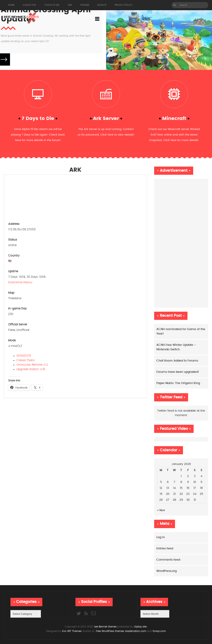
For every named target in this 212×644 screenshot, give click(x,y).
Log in (161, 537)
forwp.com (159, 631)
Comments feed (168, 560)
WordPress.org (167, 571)
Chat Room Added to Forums (177, 361)
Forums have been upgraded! (178, 372)
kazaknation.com (136, 631)
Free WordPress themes (110, 631)
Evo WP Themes (72, 631)
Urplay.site (140, 627)
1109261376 (24, 356)
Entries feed (165, 549)
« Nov (161, 510)
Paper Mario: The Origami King (178, 383)
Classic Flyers (26, 360)
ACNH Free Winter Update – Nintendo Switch (176, 347)
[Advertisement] (181, 243)
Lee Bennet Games (105, 627)
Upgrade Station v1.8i (31, 369)
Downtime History (20, 282)
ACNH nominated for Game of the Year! (181, 332)
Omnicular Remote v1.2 (33, 365)
